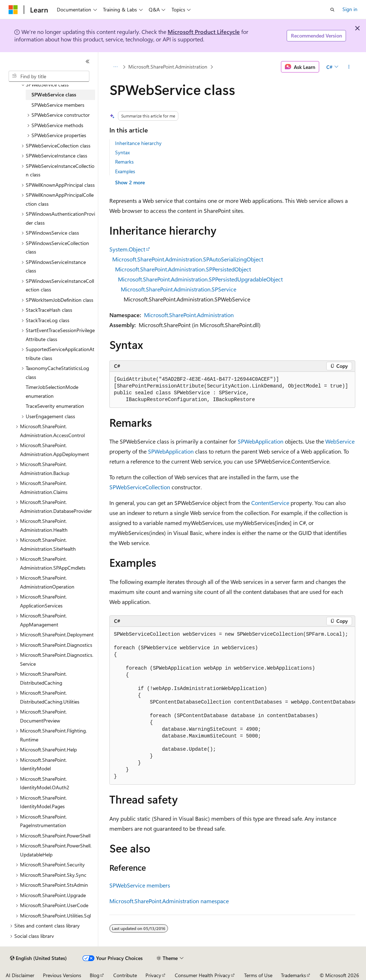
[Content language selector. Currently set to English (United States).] (38, 958)
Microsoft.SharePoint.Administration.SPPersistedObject (183, 269)
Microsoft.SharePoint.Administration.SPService (179, 289)
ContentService (270, 503)
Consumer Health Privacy (202, 975)
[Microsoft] (13, 10)
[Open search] (332, 10)
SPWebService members (140, 885)
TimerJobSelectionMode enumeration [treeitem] (52, 391)
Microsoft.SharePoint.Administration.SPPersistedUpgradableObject (200, 279)
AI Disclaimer (20, 975)
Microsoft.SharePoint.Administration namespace (169, 901)
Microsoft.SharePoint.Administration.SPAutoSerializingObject (188, 259)
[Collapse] (88, 61)
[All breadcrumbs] (116, 67)
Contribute (125, 975)
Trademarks (293, 975)
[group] (232, 706)
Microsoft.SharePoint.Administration (168, 67)
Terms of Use (258, 975)
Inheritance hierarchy (138, 143)
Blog (95, 975)
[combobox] (49, 76)
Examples (125, 171)
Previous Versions (62, 975)
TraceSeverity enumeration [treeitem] (55, 406)
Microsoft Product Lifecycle (204, 32)
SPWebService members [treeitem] (58, 105)
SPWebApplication (261, 441)
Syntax (122, 152)
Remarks (124, 162)
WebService (340, 441)
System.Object (127, 249)
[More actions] (349, 67)
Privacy (153, 975)
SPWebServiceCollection (140, 487)
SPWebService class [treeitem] (54, 94)
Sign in (350, 9)
